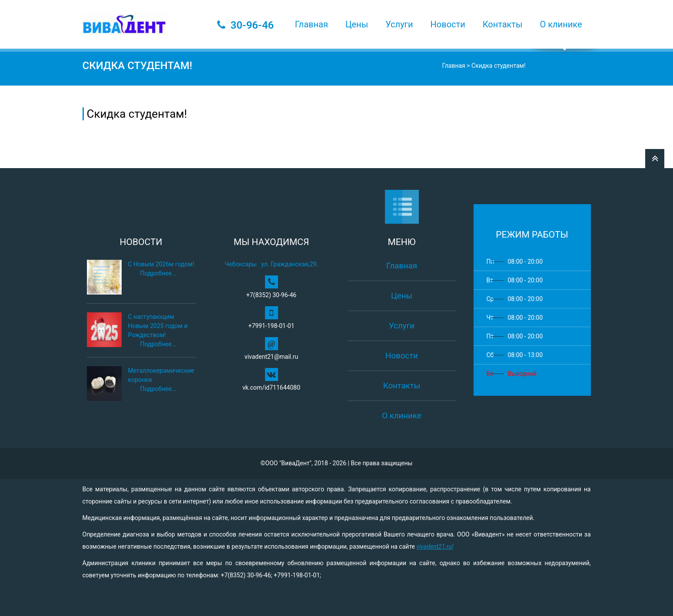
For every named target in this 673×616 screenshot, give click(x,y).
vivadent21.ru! (435, 546)
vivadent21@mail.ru (271, 349)
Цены (357, 24)
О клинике (561, 24)
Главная (312, 24)
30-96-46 (252, 25)
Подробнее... (158, 273)
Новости (448, 24)
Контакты (503, 24)
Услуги (399, 24)
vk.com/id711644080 (271, 379)
